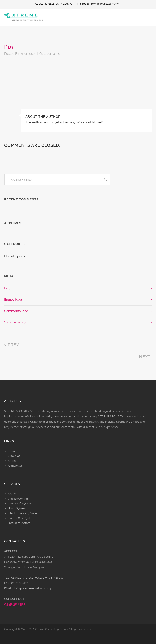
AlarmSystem (17, 508)
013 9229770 (19, 578)
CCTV (12, 494)
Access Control (18, 499)
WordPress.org (15, 322)
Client (12, 461)
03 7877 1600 (54, 578)
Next (145, 357)
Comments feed (16, 311)
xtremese (28, 54)
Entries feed (13, 300)
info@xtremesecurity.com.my (33, 588)
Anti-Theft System (20, 504)
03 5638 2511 (15, 604)
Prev (12, 345)
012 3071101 (36, 578)
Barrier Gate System (21, 518)
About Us (14, 456)
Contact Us (15, 466)
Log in (9, 288)
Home (13, 451)
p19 (9, 47)
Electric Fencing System (24, 513)
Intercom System (19, 523)
